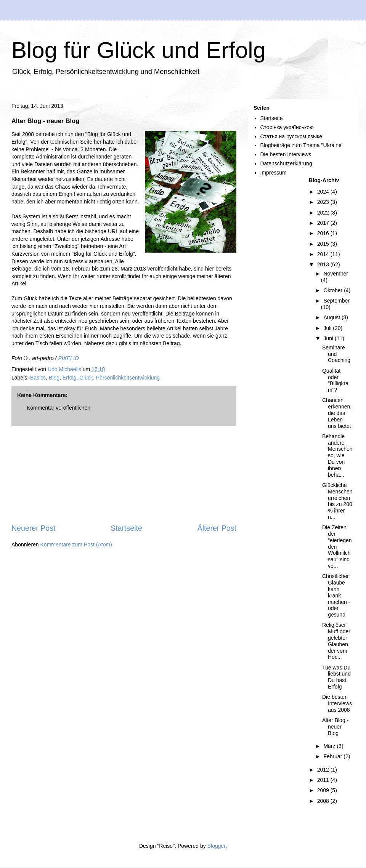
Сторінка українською (287, 127)
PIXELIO (68, 358)
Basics (38, 378)
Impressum (274, 173)
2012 (324, 770)
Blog (54, 378)
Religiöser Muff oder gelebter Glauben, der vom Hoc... (336, 641)
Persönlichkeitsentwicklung (128, 378)
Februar (333, 756)
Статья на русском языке (291, 136)
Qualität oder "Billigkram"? (335, 380)
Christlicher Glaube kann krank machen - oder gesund (336, 595)
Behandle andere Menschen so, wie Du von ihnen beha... (337, 456)
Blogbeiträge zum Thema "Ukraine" (302, 145)
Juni (329, 338)
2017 (324, 223)
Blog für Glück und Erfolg (139, 50)
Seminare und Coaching (336, 354)
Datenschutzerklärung (286, 163)
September (336, 301)
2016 (324, 233)
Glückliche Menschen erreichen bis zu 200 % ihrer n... (337, 501)
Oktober (334, 290)
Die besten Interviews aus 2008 (337, 703)
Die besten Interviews (286, 154)
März (330, 746)
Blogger (216, 846)
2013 (324, 264)
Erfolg (70, 378)
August (332, 317)
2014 (324, 254)
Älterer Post (217, 528)
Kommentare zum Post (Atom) (76, 545)
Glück (86, 378)
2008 (324, 801)
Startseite (126, 528)
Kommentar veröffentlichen (59, 408)
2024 (324, 192)
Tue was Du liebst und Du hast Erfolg (336, 677)
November (336, 274)
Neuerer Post (33, 528)
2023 (324, 202)
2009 (324, 790)
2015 (324, 244)
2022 (324, 213)
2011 (324, 780)
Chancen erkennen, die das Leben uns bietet (337, 413)
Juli (328, 328)
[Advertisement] (124, 474)
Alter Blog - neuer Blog (335, 727)
